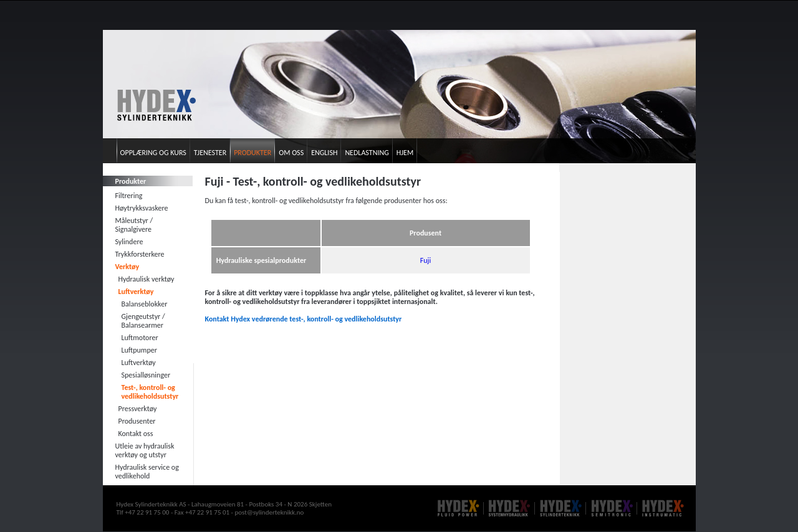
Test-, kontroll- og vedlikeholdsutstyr (150, 392)
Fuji (425, 260)
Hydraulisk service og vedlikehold (147, 472)
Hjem (405, 153)
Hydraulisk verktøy (147, 279)
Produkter (252, 153)
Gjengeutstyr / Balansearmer (143, 321)
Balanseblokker (145, 304)
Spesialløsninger (146, 375)
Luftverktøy (136, 292)
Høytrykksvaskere (142, 208)
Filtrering (129, 196)
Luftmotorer (140, 338)
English (324, 153)
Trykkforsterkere (140, 254)
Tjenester (210, 153)
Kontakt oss (136, 434)
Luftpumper (139, 350)
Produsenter (137, 421)
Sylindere (129, 242)
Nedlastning (367, 153)
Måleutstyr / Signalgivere (134, 225)
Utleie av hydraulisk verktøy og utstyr (145, 450)
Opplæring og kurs (153, 153)
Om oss (291, 153)
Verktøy (127, 267)
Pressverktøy (138, 409)
